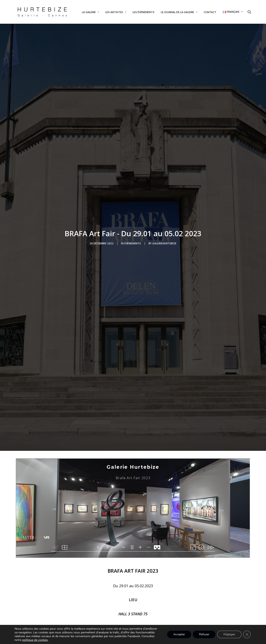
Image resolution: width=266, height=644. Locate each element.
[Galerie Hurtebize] (42, 12)
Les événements (143, 12)
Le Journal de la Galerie (179, 12)
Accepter (179, 634)
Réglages (229, 634)
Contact (210, 12)
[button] (249, 12)
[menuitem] (90, 12)
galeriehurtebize (164, 241)
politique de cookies (35, 640)
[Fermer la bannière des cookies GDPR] (247, 634)
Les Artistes (116, 12)
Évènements (133, 241)
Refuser (204, 634)
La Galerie (90, 12)
